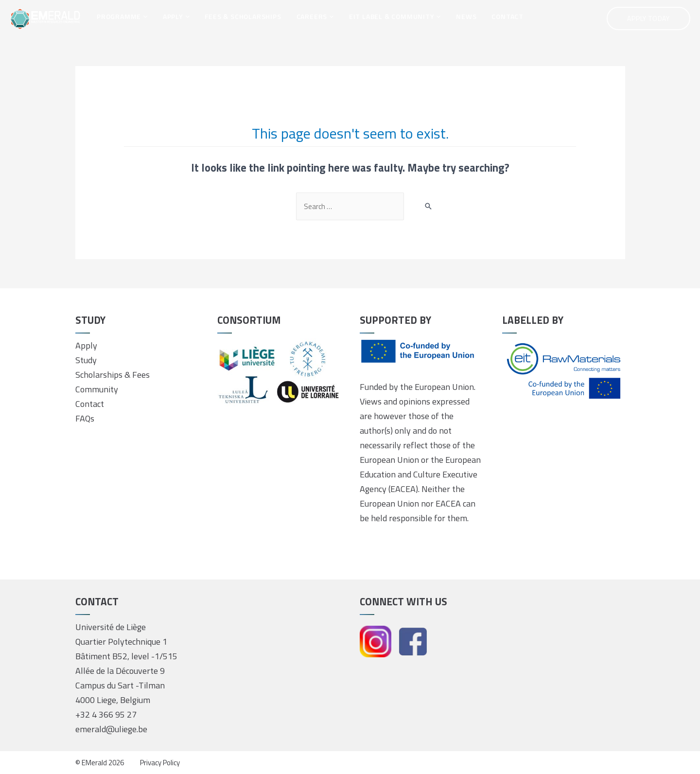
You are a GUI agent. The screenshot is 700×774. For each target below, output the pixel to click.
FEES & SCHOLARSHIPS (243, 16)
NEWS (466, 16)
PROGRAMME (122, 16)
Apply (86, 345)
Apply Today (648, 18)
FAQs (85, 418)
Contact (90, 404)
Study (86, 360)
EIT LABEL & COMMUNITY (395, 16)
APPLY (176, 16)
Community (97, 389)
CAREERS (315, 16)
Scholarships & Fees (113, 375)
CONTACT (507, 16)
